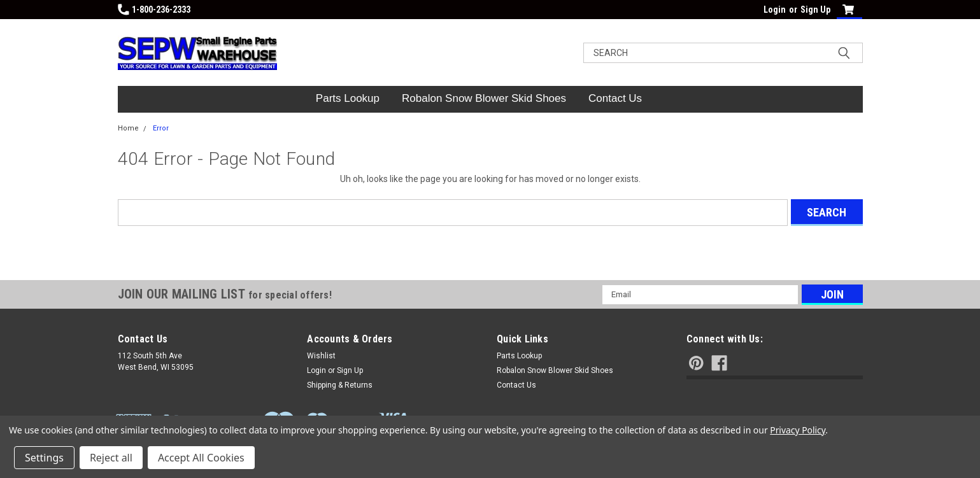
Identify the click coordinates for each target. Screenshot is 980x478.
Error (161, 128)
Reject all (111, 458)
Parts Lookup (348, 98)
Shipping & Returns (340, 385)
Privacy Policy (798, 430)
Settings (44, 458)
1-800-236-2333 (154, 10)
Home (128, 128)
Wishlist (321, 356)
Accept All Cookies (201, 458)
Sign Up (815, 10)
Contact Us (615, 98)
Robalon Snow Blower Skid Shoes (484, 98)
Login (775, 10)
